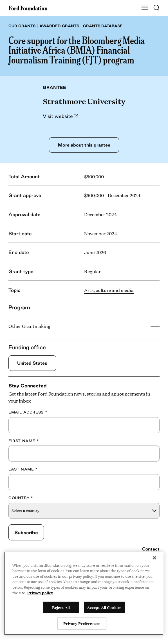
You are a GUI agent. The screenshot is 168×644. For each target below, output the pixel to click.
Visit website (58, 116)
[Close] (154, 558)
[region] (84, 593)
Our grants (22, 26)
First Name (24, 441)
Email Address (28, 412)
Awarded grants (59, 26)
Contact (151, 549)
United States (33, 363)
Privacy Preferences (82, 623)
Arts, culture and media (109, 290)
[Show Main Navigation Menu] (145, 8)
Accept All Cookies (104, 607)
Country (21, 498)
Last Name (23, 469)
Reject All (61, 607)
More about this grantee (84, 145)
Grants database (103, 26)
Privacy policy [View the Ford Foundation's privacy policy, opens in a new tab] (40, 593)
